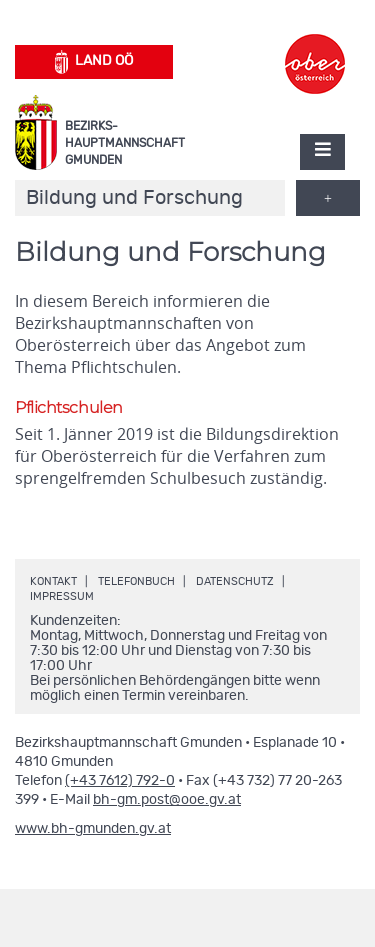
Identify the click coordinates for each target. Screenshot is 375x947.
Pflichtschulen (69, 407)
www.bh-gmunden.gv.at (93, 829)
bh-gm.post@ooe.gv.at (167, 800)
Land (94, 62)
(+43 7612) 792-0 (120, 781)
